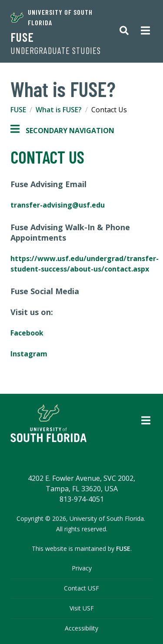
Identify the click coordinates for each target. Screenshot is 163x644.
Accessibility (81, 628)
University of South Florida (52, 17)
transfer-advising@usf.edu (58, 205)
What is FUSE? (59, 110)
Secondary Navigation (62, 131)
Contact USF (81, 588)
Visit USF (82, 608)
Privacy (82, 568)
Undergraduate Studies (56, 50)
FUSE (22, 37)
